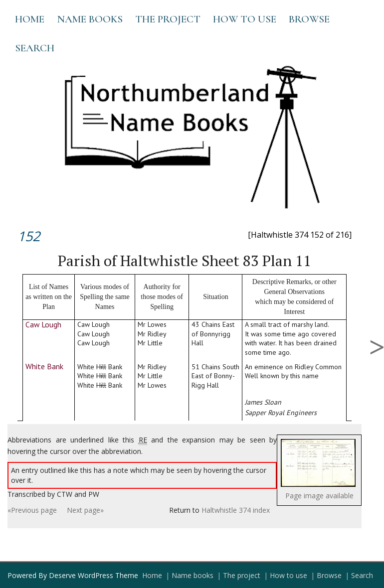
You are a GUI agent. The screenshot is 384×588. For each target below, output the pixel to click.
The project (168, 19)
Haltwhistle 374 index (236, 510)
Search (35, 48)
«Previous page (32, 510)
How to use (245, 19)
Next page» (85, 510)
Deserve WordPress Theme (94, 575)
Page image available (319, 496)
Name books (90, 19)
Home (30, 19)
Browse (309, 19)
